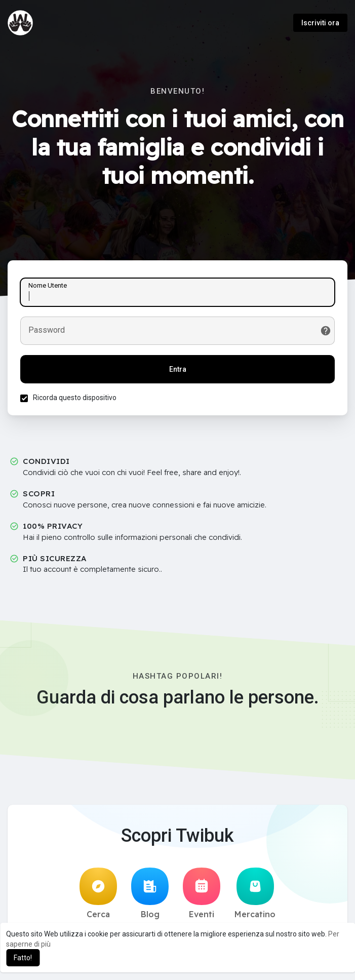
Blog (150, 893)
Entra (178, 369)
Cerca (98, 893)
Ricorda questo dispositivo (75, 398)
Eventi (202, 893)
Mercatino (255, 893)
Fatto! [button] (23, 958)
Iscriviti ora (320, 23)
